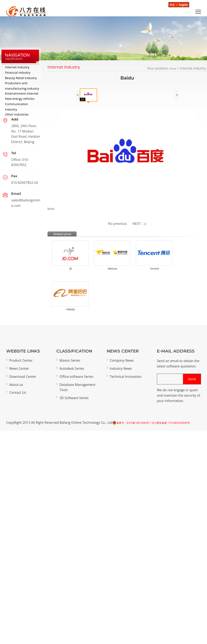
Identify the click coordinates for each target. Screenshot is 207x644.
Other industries (17, 114)
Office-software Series (76, 377)
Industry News (121, 368)
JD (145, 224)
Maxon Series (70, 360)
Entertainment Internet (22, 93)
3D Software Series (74, 398)
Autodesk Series (72, 368)
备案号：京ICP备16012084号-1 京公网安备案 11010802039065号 (153, 423)
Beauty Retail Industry (21, 78)
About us (16, 385)
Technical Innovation (126, 377)
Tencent (154, 269)
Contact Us (18, 392)
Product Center (21, 360)
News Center (19, 368)
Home (173, 69)
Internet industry (17, 67)
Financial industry (18, 72)
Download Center (23, 377)
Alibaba (71, 309)
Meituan (113, 269)
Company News (122, 360)
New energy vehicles (20, 99)
